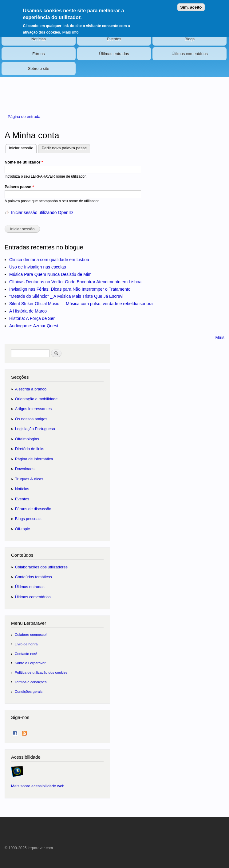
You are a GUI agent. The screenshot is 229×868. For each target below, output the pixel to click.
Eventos (114, 39)
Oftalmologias (27, 439)
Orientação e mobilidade (36, 399)
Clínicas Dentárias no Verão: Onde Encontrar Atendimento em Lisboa (75, 282)
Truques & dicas (29, 479)
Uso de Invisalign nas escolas (38, 267)
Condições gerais (29, 691)
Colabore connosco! (31, 634)
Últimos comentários (190, 54)
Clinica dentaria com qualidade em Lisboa (49, 260)
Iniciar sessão (23, 147)
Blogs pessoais (28, 519)
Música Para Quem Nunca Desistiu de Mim (50, 274)
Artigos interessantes (33, 409)
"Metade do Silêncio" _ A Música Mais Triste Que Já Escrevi (66, 296)
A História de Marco (28, 311)
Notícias (39, 39)
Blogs (190, 39)
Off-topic (22, 529)
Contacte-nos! (26, 654)
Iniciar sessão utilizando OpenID (42, 212)
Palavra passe (19, 187)
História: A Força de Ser (32, 318)
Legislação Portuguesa (35, 429)
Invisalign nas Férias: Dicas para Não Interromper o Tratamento (70, 289)
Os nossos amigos (31, 419)
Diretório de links (30, 449)
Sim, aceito (191, 4)
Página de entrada (24, 117)
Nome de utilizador (24, 162)
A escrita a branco (31, 389)
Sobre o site (39, 69)
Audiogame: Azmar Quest (34, 326)
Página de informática (34, 459)
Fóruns (38, 54)
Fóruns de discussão (33, 509)
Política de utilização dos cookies (41, 672)
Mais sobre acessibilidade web (38, 786)
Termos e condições (31, 682)
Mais (220, 337)
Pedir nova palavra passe (64, 148)
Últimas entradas (114, 54)
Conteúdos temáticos (34, 577)
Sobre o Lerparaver (30, 663)
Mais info (70, 29)
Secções (20, 377)
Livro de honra (26, 644)
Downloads (25, 469)
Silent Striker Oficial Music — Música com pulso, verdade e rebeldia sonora (81, 304)
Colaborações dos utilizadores (41, 567)
